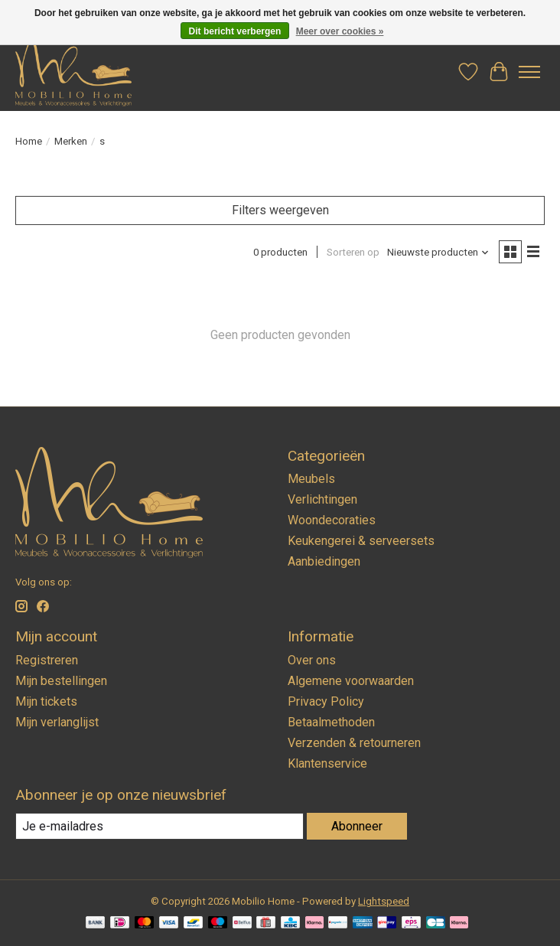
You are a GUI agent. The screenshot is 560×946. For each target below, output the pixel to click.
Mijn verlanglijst (57, 722)
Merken (71, 141)
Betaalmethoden (331, 722)
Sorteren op (353, 252)
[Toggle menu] (529, 72)
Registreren (47, 660)
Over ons (312, 660)
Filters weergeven (280, 210)
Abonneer (357, 826)
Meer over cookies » (340, 31)
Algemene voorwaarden (351, 681)
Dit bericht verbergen (235, 31)
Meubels (311, 479)
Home (29, 141)
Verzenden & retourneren (354, 743)
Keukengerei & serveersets (361, 541)
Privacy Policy (326, 701)
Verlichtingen (322, 499)
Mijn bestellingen (61, 681)
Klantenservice (327, 763)
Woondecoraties (332, 520)
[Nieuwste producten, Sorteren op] (438, 252)
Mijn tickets (46, 701)
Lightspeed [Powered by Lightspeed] (384, 901)
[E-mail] (160, 826)
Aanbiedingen (324, 561)
